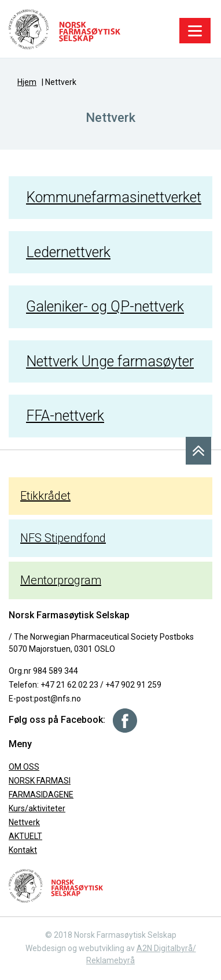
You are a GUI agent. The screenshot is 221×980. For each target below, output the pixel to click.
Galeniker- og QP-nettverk (105, 307)
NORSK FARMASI (40, 781)
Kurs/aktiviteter (37, 808)
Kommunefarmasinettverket (114, 197)
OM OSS (24, 767)
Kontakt (23, 850)
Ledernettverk (68, 252)
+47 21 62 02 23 (69, 685)
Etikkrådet (45, 496)
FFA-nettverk (65, 416)
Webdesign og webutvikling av (81, 948)
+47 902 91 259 (133, 685)
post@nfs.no (58, 699)
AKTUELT (25, 836)
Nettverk (24, 822)
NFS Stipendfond (63, 538)
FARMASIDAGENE (41, 795)
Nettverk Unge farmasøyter (110, 361)
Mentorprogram (61, 580)
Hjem (27, 82)
